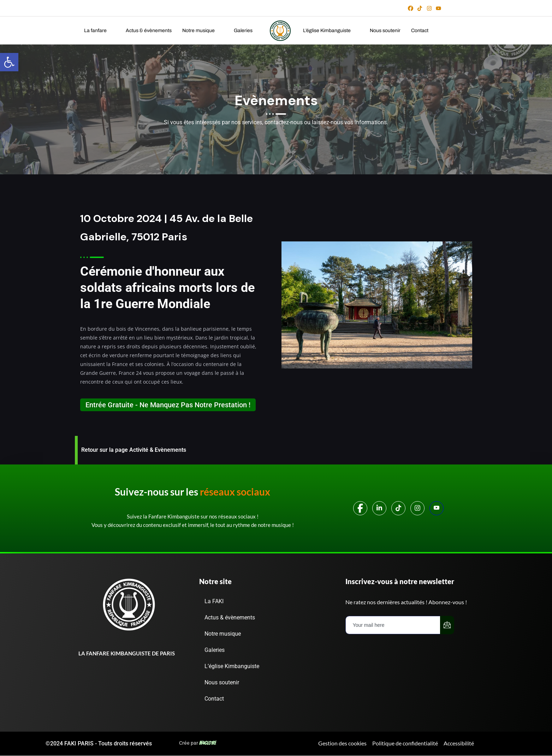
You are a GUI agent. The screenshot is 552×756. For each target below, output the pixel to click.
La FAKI (220, 601)
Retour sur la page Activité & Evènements (134, 450)
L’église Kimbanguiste (331, 31)
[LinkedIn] (379, 508)
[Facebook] (360, 508)
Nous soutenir (385, 31)
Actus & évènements (149, 31)
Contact (420, 31)
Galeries (247, 31)
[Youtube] (437, 508)
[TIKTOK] (398, 508)
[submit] (447, 625)
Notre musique (203, 31)
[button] (100, 31)
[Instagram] (417, 508)
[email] (393, 625)
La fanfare (100, 31)
